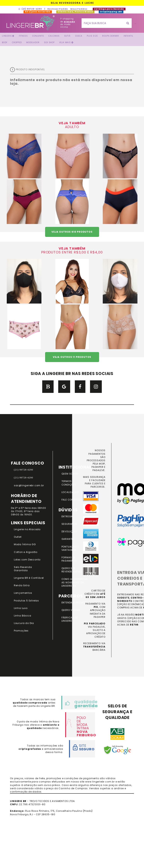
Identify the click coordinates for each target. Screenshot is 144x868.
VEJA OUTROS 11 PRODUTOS (72, 357)
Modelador (33, 42)
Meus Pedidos (79, 9)
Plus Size (92, 36)
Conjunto (38, 36)
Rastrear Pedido (58, 9)
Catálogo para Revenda (109, 9)
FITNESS (23, 36)
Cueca (79, 36)
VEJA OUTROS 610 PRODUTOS (72, 232)
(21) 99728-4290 (30, 9)
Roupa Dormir (111, 36)
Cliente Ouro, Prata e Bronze (75, 12)
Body (5, 42)
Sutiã (67, 36)
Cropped (17, 42)
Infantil (128, 36)
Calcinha (54, 36)
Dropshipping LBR (111, 12)
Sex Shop (49, 42)
